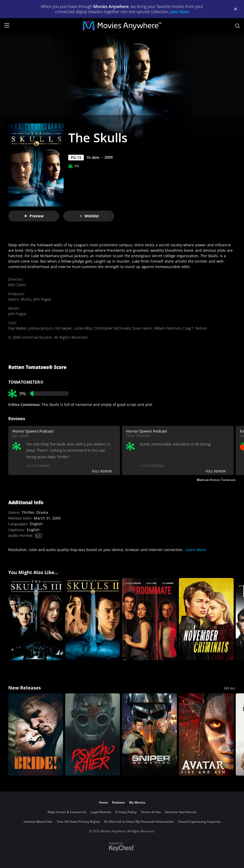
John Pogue (42, 299)
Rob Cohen (17, 285)
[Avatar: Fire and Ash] (206, 735)
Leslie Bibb (83, 328)
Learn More (196, 550)
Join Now (180, 12)
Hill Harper (63, 328)
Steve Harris (142, 328)
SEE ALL (230, 688)
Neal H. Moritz (20, 299)
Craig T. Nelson (195, 328)
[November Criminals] (206, 619)
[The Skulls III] (36, 619)
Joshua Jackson (41, 328)
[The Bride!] (36, 735)
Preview (34, 216)
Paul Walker (18, 328)
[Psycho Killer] (93, 735)
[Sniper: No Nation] (149, 735)
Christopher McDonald (112, 328)
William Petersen (167, 328)
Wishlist (89, 216)
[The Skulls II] (93, 619)
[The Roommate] (149, 619)
